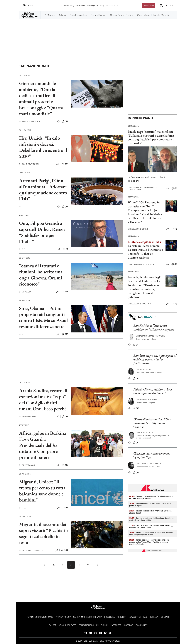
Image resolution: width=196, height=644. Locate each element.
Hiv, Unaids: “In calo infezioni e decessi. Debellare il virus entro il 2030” (43, 147)
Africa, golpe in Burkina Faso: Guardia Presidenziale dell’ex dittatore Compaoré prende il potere (43, 445)
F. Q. (22, 207)
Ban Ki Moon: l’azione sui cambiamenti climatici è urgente (153, 327)
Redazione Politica (139, 304)
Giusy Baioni (27, 465)
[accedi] (167, 5)
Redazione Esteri (138, 229)
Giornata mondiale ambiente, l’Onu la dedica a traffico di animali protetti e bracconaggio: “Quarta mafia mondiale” (41, 98)
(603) (65, 550)
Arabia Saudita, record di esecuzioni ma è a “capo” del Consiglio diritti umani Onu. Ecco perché (43, 400)
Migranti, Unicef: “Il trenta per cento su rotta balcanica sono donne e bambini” (42, 491)
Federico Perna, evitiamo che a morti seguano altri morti (152, 391)
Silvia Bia (25, 292)
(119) (65, 417)
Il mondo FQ (112, 5)
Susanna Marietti (146, 400)
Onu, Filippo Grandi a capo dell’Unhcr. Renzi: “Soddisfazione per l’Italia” (42, 232)
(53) (65, 121)
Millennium (81, 5)
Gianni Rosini (28, 417)
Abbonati (148, 5)
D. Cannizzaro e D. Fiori (141, 264)
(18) (136, 378)
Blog (72, 5)
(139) (65, 164)
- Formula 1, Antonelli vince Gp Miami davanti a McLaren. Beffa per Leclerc (151, 497)
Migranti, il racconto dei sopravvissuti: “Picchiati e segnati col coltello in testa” (44, 533)
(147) (65, 334)
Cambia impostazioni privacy (87, 617)
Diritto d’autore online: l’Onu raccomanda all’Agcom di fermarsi (152, 423)
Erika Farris (143, 370)
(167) (65, 292)
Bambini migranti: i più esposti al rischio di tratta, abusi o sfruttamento (155, 359)
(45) (65, 465)
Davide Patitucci (29, 164)
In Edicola (65, 5)
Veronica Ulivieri (30, 122)
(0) (66, 249)
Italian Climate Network (150, 336)
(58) (65, 207)
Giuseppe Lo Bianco (31, 550)
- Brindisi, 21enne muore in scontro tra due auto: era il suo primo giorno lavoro (151, 534)
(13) (66, 508)
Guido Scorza (144, 432)
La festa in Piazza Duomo (144, 246)
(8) (136, 443)
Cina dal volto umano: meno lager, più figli (151, 455)
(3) (174, 304)
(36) (136, 473)
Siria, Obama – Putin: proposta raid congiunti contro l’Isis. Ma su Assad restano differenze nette (43, 317)
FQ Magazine (93, 5)
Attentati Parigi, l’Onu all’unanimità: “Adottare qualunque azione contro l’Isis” (43, 190)
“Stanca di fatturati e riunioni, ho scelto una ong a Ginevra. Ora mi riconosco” (41, 275)
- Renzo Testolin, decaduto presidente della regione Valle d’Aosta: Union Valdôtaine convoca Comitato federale (149, 542)
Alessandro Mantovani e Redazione (142, 188)
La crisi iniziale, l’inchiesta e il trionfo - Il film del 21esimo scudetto (145, 254)
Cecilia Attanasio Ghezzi (150, 464)
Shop (102, 5)
